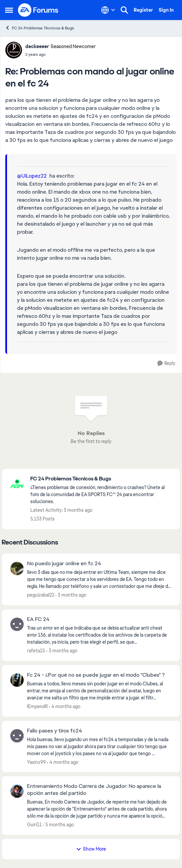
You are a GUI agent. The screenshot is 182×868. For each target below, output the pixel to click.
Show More (91, 849)
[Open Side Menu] (9, 10)
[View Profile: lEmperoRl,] (17, 680)
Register (143, 10)
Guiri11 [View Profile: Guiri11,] (34, 825)
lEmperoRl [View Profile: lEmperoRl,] (37, 706)
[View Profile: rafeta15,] (17, 624)
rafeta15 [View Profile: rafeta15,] (36, 651)
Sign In (166, 10)
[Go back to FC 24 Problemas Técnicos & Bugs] (102, 479)
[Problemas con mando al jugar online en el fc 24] (60, 54)
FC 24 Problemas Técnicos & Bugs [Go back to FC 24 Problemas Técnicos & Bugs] (39, 28)
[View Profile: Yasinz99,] (17, 736)
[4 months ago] (65, 707)
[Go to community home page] (38, 10)
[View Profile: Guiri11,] (17, 791)
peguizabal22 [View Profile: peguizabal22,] (40, 595)
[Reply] (166, 363)
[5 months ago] (58, 825)
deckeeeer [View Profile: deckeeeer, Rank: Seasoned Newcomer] (37, 46)
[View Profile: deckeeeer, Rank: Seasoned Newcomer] (14, 50)
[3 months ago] (71, 595)
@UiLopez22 (32, 176)
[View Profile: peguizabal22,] (17, 569)
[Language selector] (108, 10)
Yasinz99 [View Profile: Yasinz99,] (36, 762)
